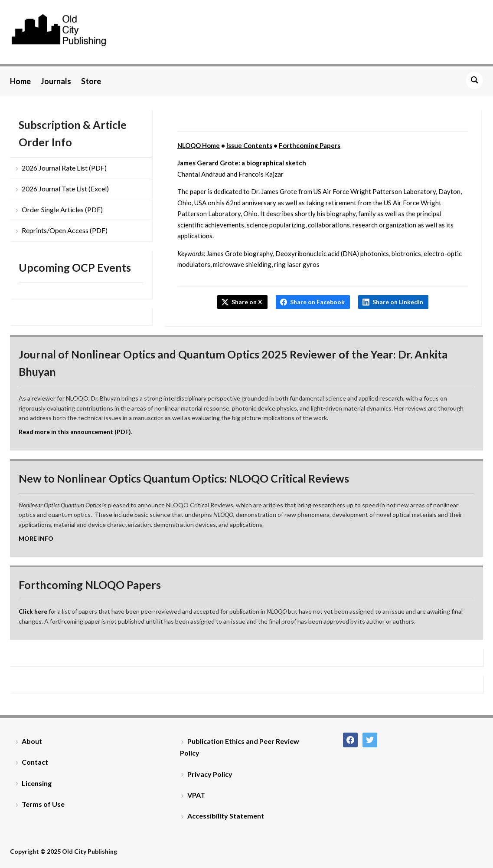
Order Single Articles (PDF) (62, 209)
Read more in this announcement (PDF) (75, 432)
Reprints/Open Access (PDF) (65, 230)
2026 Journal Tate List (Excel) (65, 189)
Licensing (37, 783)
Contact (35, 762)
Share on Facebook (317, 302)
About (32, 741)
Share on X (247, 302)
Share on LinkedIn (398, 302)
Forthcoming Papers (310, 145)
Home (20, 81)
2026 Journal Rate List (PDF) (64, 168)
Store (91, 81)
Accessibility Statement (226, 816)
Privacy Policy (210, 774)
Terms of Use (43, 804)
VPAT (196, 795)
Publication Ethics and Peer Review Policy (240, 747)
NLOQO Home (199, 145)
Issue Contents (249, 145)
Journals (56, 81)
